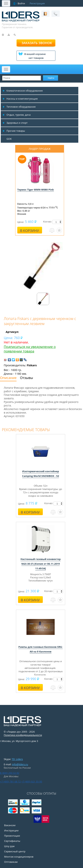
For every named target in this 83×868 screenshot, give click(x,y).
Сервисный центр (15, 851)
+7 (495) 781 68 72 (10, 782)
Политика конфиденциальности (23, 735)
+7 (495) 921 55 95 (32, 782)
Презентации (12, 836)
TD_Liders (17, 759)
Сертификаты (12, 841)
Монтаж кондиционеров (19, 857)
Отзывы (27, 378)
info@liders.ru (20, 764)
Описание (8, 378)
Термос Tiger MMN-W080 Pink (36, 190)
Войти (21, 3)
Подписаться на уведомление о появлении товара (30, 349)
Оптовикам (11, 862)
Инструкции (11, 830)
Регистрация (37, 3)
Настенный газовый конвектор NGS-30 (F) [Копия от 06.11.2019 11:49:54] (41, 564)
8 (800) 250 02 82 (10, 773)
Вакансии (10, 825)
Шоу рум (9, 846)
